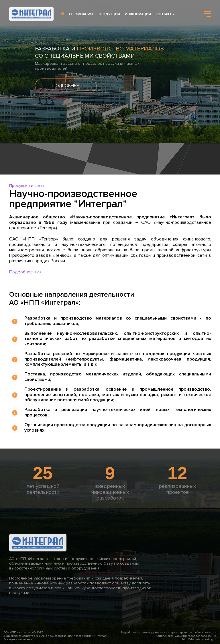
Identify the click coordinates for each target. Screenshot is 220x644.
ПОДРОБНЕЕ (66, 86)
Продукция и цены (27, 186)
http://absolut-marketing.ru (199, 639)
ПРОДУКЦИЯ (109, 14)
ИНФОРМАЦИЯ (138, 14)
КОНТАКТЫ (165, 14)
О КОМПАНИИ (81, 14)
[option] (110, 72)
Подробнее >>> (25, 272)
